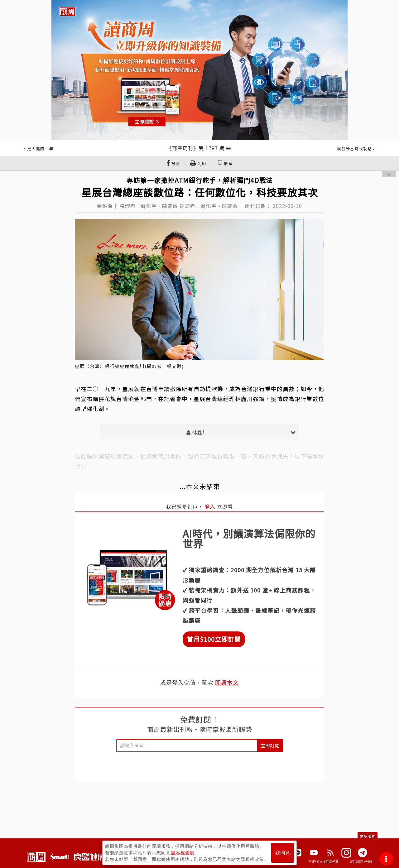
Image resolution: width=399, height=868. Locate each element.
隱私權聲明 (183, 853)
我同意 (283, 853)
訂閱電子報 (361, 861)
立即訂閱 (270, 745)
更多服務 (368, 836)
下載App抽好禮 (323, 861)
